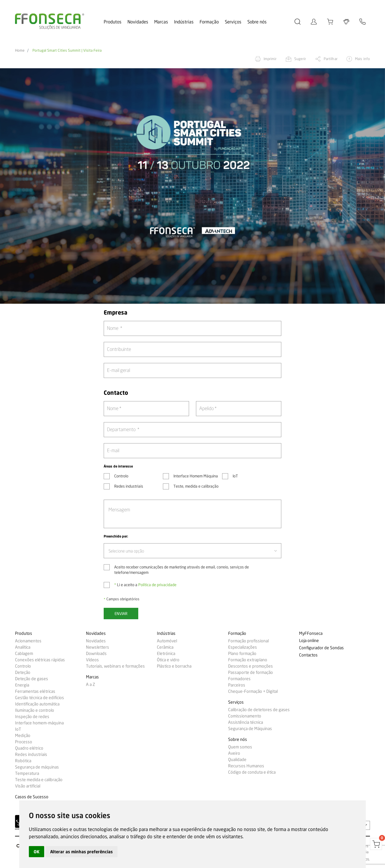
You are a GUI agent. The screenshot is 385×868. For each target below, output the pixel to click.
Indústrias (184, 22)
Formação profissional (248, 641)
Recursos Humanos (246, 766)
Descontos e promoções (251, 666)
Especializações (243, 647)
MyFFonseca (311, 633)
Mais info (362, 59)
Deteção (23, 672)
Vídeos (92, 660)
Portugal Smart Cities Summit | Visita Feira (67, 50)
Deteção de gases (32, 679)
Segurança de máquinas (37, 767)
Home (20, 50)
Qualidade (237, 760)
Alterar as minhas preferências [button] (81, 852)
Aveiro (234, 753)
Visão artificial (28, 786)
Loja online (309, 641)
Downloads (96, 653)
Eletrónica (166, 653)
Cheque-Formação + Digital (253, 691)
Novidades (138, 22)
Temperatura (27, 773)
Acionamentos (28, 641)
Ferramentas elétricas (35, 691)
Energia (22, 685)
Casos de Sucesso (32, 797)
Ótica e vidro (168, 660)
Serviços (233, 22)
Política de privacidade (157, 585)
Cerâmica (165, 647)
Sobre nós (257, 22)
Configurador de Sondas (321, 648)
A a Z (90, 684)
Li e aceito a (145, 585)
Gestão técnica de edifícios (40, 698)
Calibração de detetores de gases (259, 710)
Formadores (239, 679)
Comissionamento (245, 716)
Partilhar (331, 59)
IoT (18, 729)
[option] (192, 186)
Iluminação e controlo (35, 710)
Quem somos (240, 747)
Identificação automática (37, 704)
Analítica (23, 647)
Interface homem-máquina (39, 723)
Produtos (113, 22)
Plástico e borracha (174, 666)
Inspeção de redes (32, 717)
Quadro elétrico (29, 748)
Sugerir (300, 59)
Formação (209, 22)
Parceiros (237, 685)
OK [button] (37, 852)
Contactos (308, 655)
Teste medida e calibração (39, 780)
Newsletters (98, 647)
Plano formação (242, 653)
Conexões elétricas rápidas (40, 660)
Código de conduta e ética (252, 772)
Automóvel (167, 641)
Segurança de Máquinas (250, 729)
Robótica (23, 761)
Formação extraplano (248, 660)
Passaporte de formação (251, 672)
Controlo (23, 666)
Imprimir (270, 59)
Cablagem (24, 653)
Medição (23, 736)
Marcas (161, 22)
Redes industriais (31, 754)
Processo (24, 742)
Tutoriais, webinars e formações (115, 666)
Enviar (121, 614)
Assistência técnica (246, 722)
